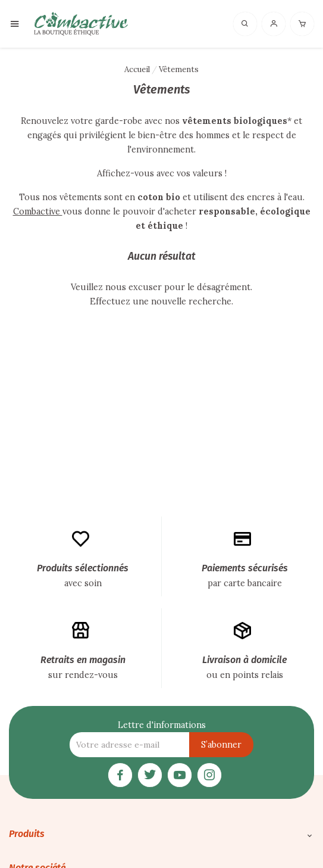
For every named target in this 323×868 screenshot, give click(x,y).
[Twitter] (150, 774)
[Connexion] (274, 23)
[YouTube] (180, 774)
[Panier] (302, 23)
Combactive (38, 211)
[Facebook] (120, 774)
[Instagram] (209, 774)
